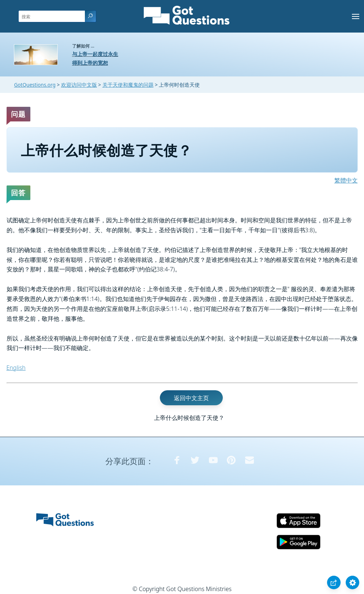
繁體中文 (346, 180)
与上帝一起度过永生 (95, 54)
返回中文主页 (191, 398)
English (16, 368)
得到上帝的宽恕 (90, 63)
